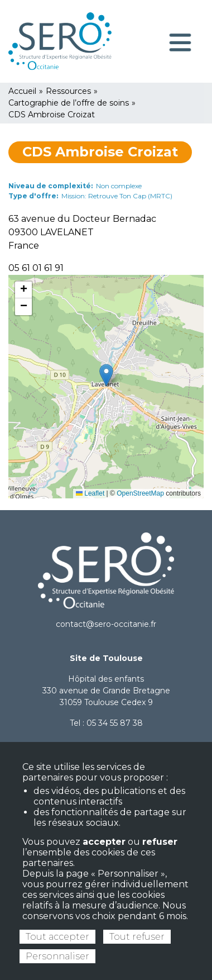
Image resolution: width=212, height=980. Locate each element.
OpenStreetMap (140, 493)
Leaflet (90, 493)
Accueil (22, 91)
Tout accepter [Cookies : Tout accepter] (57, 937)
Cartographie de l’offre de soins (69, 103)
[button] (106, 375)
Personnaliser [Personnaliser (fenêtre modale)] (57, 956)
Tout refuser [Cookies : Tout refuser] (137, 937)
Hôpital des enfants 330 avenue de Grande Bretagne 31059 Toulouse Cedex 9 (106, 691)
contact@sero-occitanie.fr (106, 624)
